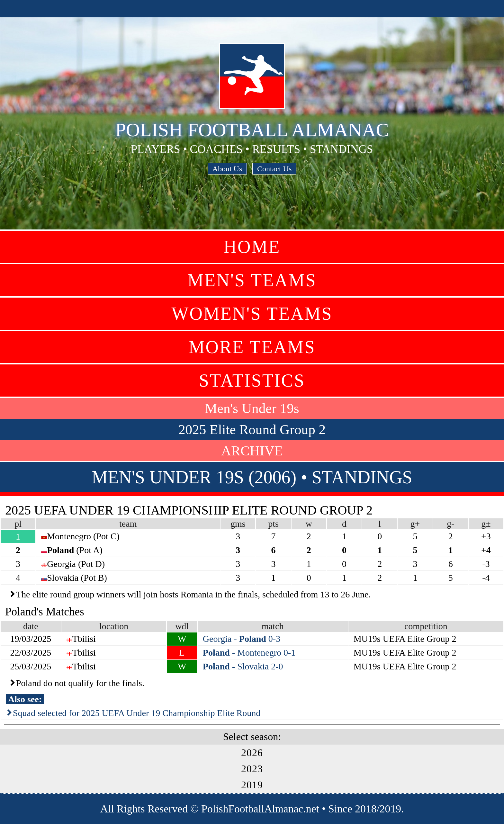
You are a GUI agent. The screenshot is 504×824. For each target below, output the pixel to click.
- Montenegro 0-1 (249, 653)
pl (18, 524)
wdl (182, 626)
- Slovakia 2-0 (243, 666)
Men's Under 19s (252, 408)
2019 (252, 785)
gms (238, 524)
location (114, 626)
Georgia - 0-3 (242, 639)
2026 (252, 753)
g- (450, 524)
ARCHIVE (252, 451)
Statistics (252, 381)
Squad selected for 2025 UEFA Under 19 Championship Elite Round (137, 713)
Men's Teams (252, 280)
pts (273, 524)
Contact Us (274, 169)
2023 (252, 769)
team (128, 524)
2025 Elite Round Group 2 (252, 430)
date (31, 626)
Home (252, 247)
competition (426, 626)
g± (486, 524)
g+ (415, 524)
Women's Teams (252, 314)
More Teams (252, 347)
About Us (227, 169)
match (273, 626)
